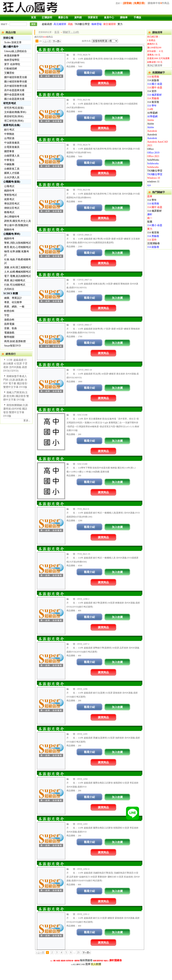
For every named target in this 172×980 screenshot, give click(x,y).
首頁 (33, 17)
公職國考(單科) (12, 234)
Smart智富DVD (12, 346)
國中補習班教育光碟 (16, 77)
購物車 (124, 17)
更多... (27, 421)
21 (78, 952)
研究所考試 (10, 103)
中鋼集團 (9, 164)
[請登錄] (127, 3)
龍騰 (150, 222)
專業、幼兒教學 (13, 302)
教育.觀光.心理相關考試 (17, 247)
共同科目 (9, 289)
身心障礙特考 (12, 217)
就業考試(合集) (12, 125)
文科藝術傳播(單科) (15, 112)
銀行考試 (9, 130)
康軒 (150, 214)
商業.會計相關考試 (15, 280)
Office (150, 149)
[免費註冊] (139, 3)
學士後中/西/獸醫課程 (16, 225)
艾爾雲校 (9, 73)
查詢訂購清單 (155, 66)
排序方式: (86, 41)
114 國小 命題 (155, 84)
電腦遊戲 (9, 333)
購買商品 (103, 83)
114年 (150, 109)
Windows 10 (154, 178)
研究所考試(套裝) (14, 108)
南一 (150, 218)
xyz (149, 185)
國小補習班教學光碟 (16, 82)
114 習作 (152, 91)
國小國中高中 (11, 47)
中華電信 (9, 160)
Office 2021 (153, 156)
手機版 (137, 17)
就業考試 (9, 199)
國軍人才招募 (12, 173)
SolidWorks (153, 160)
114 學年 (152, 106)
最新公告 (63, 17)
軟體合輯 (9, 311)
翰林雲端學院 (12, 60)
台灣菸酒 (9, 138)
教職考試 (9, 212)
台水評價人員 (12, 177)
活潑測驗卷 (154, 243)
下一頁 (57, 41)
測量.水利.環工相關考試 (17, 267)
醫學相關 (9, 337)
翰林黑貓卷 (86, 960)
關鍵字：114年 (71, 32)
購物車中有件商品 (159, 3)
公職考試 (9, 186)
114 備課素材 (154, 95)
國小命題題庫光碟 (14, 99)
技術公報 (8, 38)
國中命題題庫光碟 (14, 95)
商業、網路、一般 (14, 307)
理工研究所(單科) (14, 121)
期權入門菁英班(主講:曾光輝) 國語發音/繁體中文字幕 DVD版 (16, 396)
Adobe (151, 120)
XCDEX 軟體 (11, 293)
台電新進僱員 (12, 147)
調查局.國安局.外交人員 (17, 221)
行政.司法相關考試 (15, 285)
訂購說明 (47, 17)
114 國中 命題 (155, 88)
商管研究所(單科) (14, 116)
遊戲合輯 (9, 320)
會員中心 (109, 17)
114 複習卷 (153, 102)
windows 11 (153, 182)
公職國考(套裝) (12, 182)
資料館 (78, 17)
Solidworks (153, 163)
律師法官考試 (12, 208)
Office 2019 (153, 153)
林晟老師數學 (12, 56)
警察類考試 (11, 195)
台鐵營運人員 (12, 156)
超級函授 (47, 24)
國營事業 (9, 151)
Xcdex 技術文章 (13, 42)
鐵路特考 (9, 191)
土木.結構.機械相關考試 (17, 272)
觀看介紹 (89, 73)
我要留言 (93, 17)
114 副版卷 (153, 80)
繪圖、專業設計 (13, 298)
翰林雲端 (97, 24)
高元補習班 (60, 24)
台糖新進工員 (12, 169)
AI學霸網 (152, 113)
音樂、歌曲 (11, 328)
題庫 (150, 196)
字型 (7, 315)
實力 (120, 24)
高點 (70, 24)
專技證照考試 (12, 204)
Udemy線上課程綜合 (15, 51)
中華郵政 (9, 134)
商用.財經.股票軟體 (15, 341)
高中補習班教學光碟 (16, 86)
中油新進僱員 (12, 143)
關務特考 (9, 230)
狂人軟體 (96, 964)
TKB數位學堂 (82, 24)
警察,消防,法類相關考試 (17, 243)
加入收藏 (117, 73)
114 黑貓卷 (153, 98)
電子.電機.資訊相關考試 (17, 276)
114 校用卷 (153, 77)
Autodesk (152, 131)
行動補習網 (11, 69)
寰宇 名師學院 (12, 64)
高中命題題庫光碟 (14, 90)
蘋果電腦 (9, 324)
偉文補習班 (110, 24)
